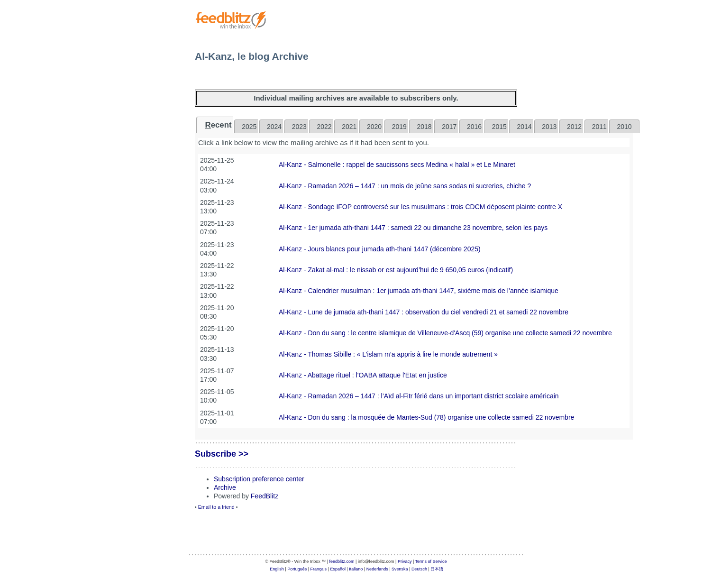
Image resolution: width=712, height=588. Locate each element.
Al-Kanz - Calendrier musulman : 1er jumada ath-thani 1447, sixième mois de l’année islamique (419, 291)
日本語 (437, 569)
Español (338, 569)
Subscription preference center (259, 479)
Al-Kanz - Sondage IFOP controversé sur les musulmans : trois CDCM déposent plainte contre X (420, 207)
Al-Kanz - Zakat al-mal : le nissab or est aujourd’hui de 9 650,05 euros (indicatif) (396, 270)
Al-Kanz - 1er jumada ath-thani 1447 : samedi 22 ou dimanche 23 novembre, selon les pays (413, 228)
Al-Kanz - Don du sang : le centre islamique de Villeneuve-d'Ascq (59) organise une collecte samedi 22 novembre (445, 333)
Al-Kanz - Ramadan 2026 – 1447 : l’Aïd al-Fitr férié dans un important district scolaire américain (419, 396)
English (277, 569)
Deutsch (419, 569)
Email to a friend (216, 507)
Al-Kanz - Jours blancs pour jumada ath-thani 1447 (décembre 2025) (380, 249)
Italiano (356, 569)
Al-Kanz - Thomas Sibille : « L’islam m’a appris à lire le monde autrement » (388, 354)
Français (319, 569)
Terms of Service (431, 561)
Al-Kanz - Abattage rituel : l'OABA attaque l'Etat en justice (363, 375)
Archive (225, 487)
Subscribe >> (222, 454)
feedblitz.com (342, 561)
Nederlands (377, 569)
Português (297, 569)
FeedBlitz (265, 496)
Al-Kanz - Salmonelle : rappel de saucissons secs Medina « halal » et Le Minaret (397, 165)
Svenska (400, 569)
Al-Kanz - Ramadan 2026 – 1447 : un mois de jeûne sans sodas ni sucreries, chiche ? (405, 186)
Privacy (405, 561)
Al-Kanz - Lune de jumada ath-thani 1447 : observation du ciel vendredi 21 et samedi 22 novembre (424, 312)
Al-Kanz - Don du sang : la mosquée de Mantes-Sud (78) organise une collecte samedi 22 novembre (426, 417)
